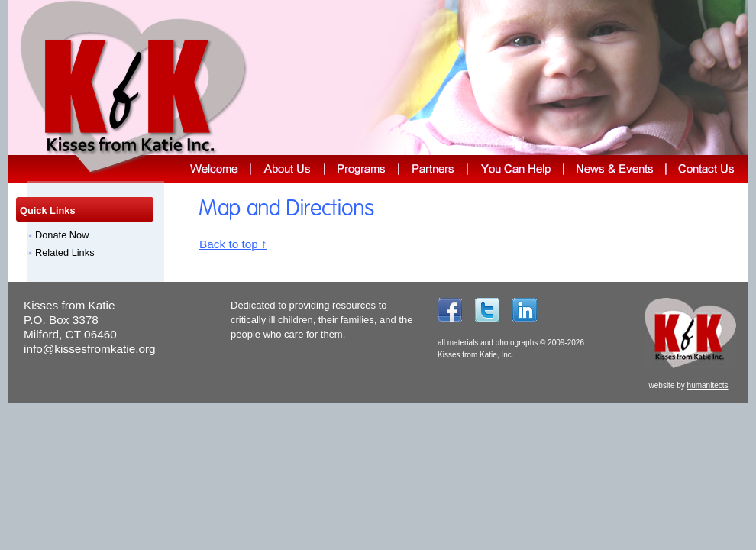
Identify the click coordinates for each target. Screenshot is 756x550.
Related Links (65, 252)
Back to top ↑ (233, 244)
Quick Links (48, 210)
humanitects (708, 385)
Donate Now (62, 235)
